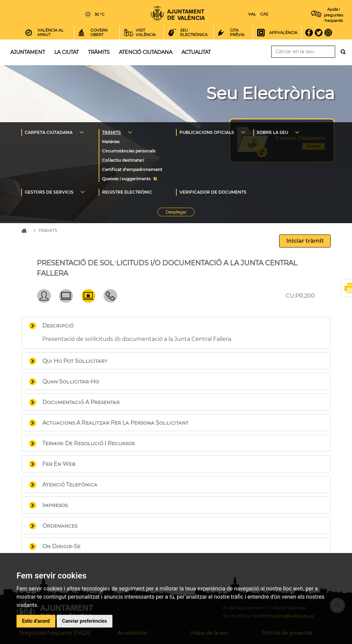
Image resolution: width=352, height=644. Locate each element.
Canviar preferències (85, 621)
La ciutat (67, 52)
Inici (178, 14)
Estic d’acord (36, 621)
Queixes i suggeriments (126, 179)
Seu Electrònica (270, 93)
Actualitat (196, 52)
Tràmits (99, 52)
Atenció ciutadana (146, 52)
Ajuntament (28, 52)
